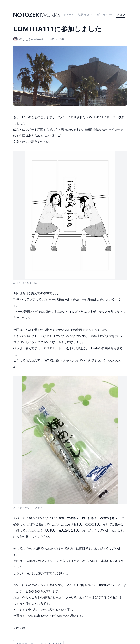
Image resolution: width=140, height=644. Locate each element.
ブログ (121, 15)
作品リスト (85, 15)
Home (69, 15)
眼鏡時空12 (107, 585)
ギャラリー (104, 15)
